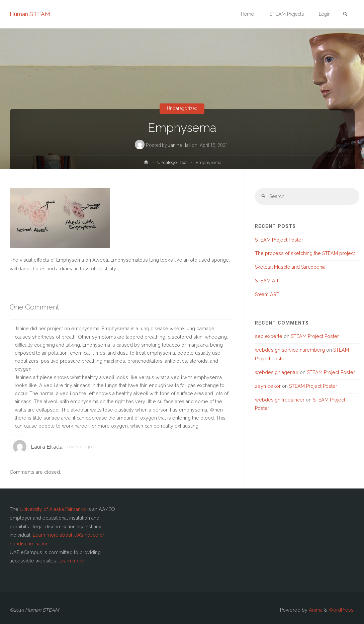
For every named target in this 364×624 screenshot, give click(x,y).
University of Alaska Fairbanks (53, 509)
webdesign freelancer (280, 400)
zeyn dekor (268, 386)
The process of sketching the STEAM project (305, 253)
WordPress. (342, 610)
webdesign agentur (277, 372)
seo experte (269, 336)
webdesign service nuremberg (290, 350)
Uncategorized (182, 109)
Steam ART (267, 294)
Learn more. (72, 561)
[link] (345, 15)
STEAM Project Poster (279, 240)
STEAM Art (267, 281)
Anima (315, 610)
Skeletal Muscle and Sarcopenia (290, 267)
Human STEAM (30, 14)
